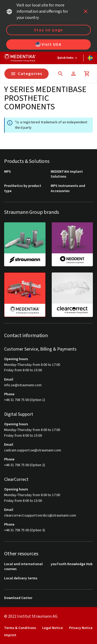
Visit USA (48, 44)
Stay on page (48, 30)
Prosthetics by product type (23, 189)
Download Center (18, 598)
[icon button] (86, 11)
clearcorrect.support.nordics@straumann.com (40, 516)
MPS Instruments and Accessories (68, 189)
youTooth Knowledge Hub (72, 564)
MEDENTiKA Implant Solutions (67, 174)
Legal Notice (53, 628)
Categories (27, 74)
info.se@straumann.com (23, 385)
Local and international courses (23, 567)
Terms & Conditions (20, 628)
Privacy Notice (81, 628)
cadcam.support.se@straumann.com (33, 450)
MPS (8, 172)
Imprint (10, 635)
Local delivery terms (21, 578)
